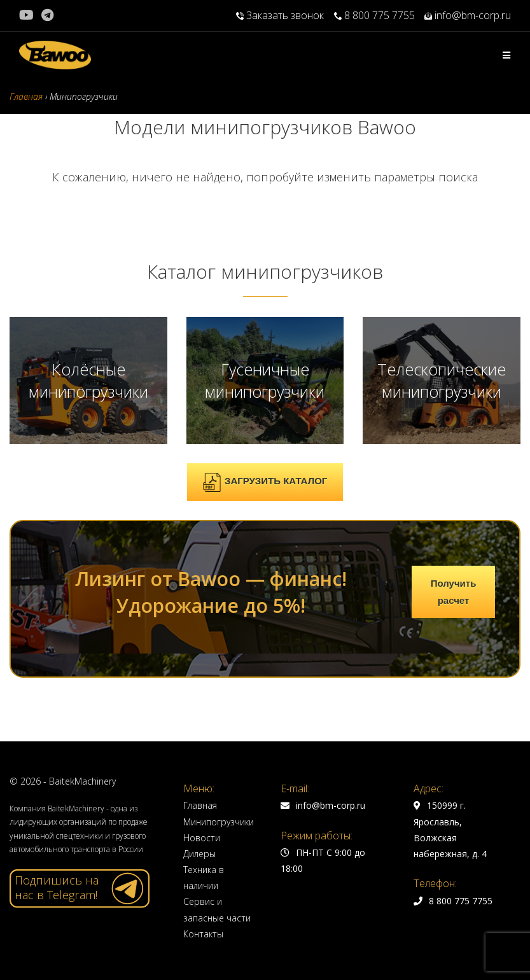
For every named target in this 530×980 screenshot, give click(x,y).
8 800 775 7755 (374, 15)
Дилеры (199, 854)
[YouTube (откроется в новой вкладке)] (28, 15)
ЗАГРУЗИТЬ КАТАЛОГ (265, 482)
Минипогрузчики (219, 821)
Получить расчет (454, 592)
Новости (202, 838)
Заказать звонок (281, 15)
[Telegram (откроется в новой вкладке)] (47, 15)
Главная (200, 805)
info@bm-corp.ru (468, 15)
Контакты (203, 934)
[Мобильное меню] (507, 55)
